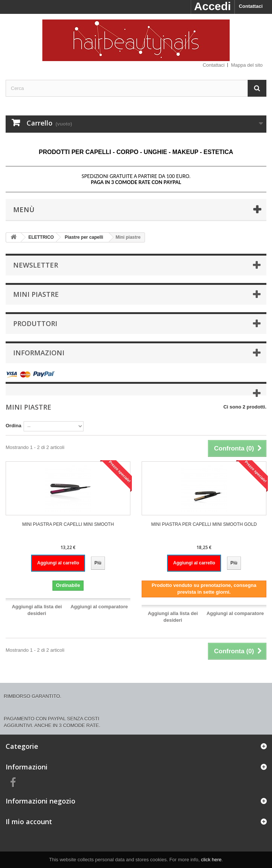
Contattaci (251, 6)
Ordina (13, 426)
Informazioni (39, 353)
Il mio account (29, 822)
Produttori (35, 323)
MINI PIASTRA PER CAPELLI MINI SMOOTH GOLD (204, 524)
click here (211, 860)
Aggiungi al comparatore (99, 607)
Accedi (212, 6)
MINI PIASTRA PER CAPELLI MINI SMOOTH (68, 524)
